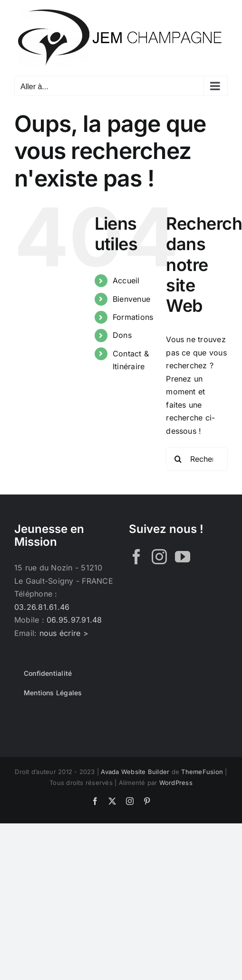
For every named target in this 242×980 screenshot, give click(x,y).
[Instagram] (159, 557)
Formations (133, 317)
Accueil (126, 280)
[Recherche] (178, 459)
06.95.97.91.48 (74, 620)
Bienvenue (131, 299)
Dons (122, 335)
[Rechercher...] (197, 459)
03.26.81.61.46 (42, 607)
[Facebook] (136, 557)
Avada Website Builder (135, 772)
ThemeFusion (202, 772)
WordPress (176, 783)
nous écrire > (64, 633)
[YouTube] (183, 557)
